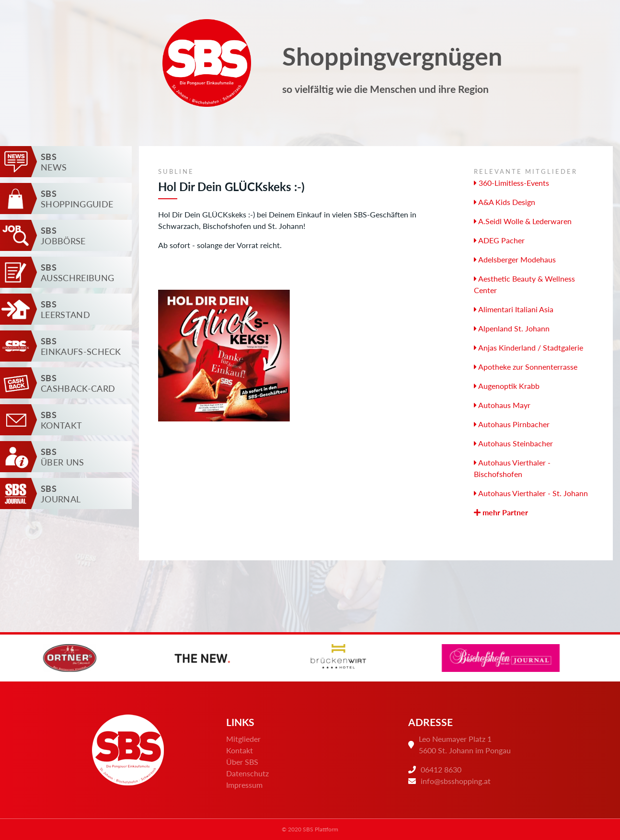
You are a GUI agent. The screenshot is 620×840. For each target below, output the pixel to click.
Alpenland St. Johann (512, 328)
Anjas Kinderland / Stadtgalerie (528, 347)
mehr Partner (501, 512)
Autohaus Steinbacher (513, 443)
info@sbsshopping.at (456, 781)
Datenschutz (247, 773)
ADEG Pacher (499, 240)
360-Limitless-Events (511, 183)
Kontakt (240, 750)
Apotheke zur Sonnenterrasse (526, 367)
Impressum (244, 785)
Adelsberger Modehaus (515, 259)
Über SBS (242, 762)
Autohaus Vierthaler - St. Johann (531, 493)
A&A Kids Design (505, 202)
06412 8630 (441, 769)
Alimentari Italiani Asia (514, 309)
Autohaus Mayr (502, 405)
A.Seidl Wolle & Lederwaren (523, 221)
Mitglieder (243, 739)
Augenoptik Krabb (507, 386)
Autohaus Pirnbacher (512, 424)
